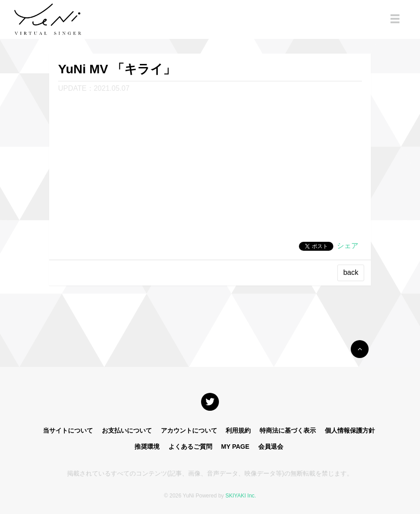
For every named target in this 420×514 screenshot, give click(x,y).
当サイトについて (68, 430)
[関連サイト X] (210, 402)
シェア (348, 246)
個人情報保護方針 (350, 430)
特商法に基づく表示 (288, 430)
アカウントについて (189, 430)
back (351, 272)
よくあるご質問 (190, 447)
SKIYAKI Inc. (240, 496)
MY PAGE (235, 447)
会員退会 (271, 447)
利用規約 (238, 430)
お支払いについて (127, 430)
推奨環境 (147, 447)
